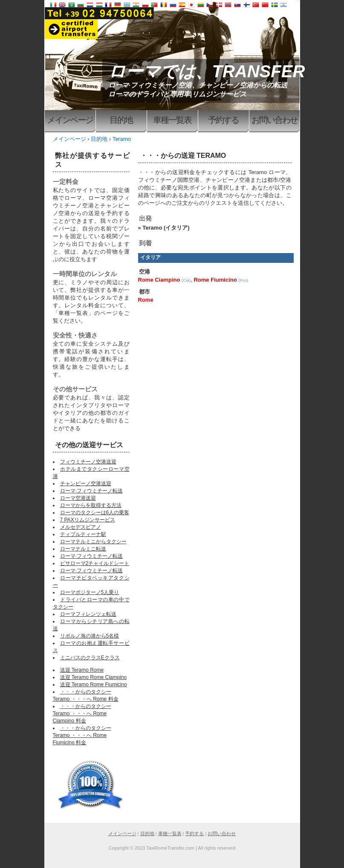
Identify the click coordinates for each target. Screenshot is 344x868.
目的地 (121, 120)
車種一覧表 (172, 120)
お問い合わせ (275, 120)
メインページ (70, 120)
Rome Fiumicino (215, 280)
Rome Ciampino (159, 280)
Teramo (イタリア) (166, 228)
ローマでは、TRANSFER (207, 71)
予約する (223, 120)
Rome (146, 300)
